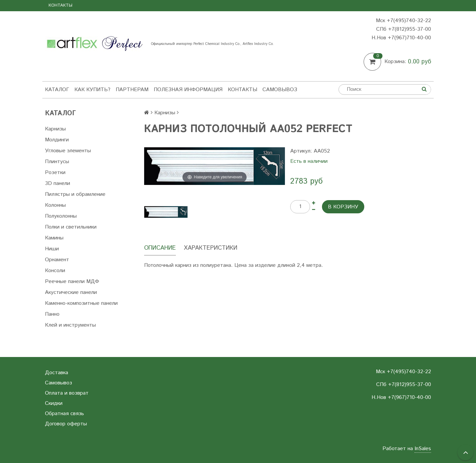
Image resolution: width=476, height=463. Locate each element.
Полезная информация (188, 90)
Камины (54, 238)
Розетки (55, 173)
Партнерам (132, 90)
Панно (52, 314)
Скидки (54, 403)
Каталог (57, 90)
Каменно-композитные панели (81, 303)
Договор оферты (66, 424)
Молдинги (57, 140)
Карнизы (55, 129)
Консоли (55, 271)
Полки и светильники (71, 227)
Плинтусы (57, 162)
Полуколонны (61, 216)
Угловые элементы (68, 151)
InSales (423, 449)
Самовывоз (280, 90)
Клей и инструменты (70, 325)
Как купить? (92, 90)
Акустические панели (71, 292)
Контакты (60, 5)
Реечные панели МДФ (72, 282)
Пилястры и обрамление (75, 194)
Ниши (52, 249)
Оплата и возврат (67, 393)
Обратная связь (64, 414)
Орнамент (57, 260)
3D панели (58, 183)
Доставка (57, 373)
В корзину (343, 207)
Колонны (55, 205)
